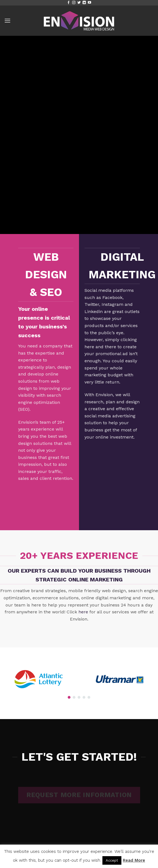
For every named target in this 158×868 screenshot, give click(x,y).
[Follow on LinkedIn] (84, 3)
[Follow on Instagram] (74, 3)
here (83, 612)
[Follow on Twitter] (79, 3)
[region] (79, 679)
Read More (134, 860)
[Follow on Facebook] (69, 3)
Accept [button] (112, 860)
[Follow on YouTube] (89, 3)
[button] (7, 21)
